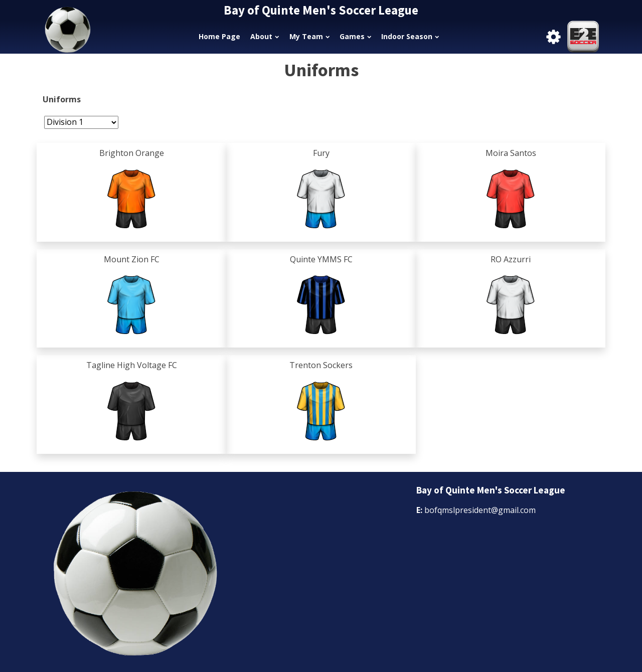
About (265, 36)
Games (355, 36)
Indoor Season (410, 36)
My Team (309, 36)
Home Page (219, 36)
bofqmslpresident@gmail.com (480, 510)
